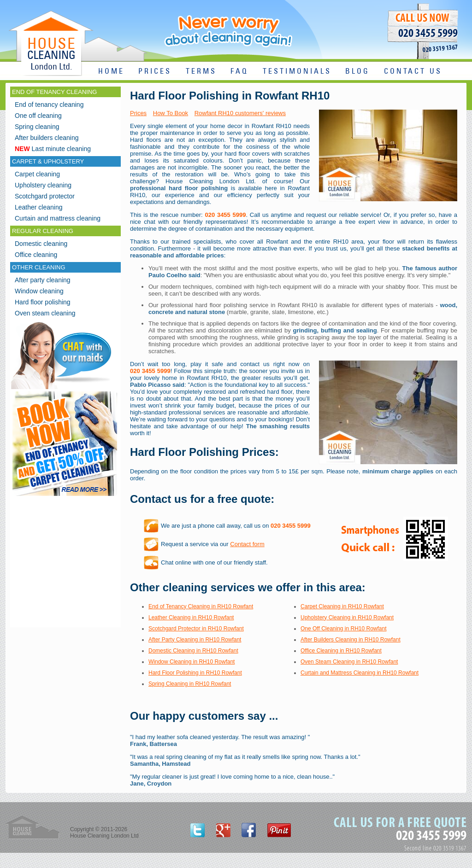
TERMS (201, 72)
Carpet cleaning (37, 174)
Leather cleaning (39, 207)
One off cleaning (38, 116)
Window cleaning (39, 291)
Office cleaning (36, 255)
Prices (138, 113)
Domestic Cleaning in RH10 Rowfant (193, 651)
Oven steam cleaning (45, 313)
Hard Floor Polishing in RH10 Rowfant (195, 673)
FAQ (239, 72)
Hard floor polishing (43, 302)
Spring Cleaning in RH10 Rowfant (190, 684)
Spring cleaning (37, 127)
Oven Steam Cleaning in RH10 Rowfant (349, 662)
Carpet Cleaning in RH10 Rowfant (342, 606)
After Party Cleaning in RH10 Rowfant (195, 640)
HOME (111, 72)
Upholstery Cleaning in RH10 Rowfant (347, 618)
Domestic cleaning (41, 244)
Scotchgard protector (45, 196)
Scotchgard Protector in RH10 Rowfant (196, 629)
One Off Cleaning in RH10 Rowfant (344, 629)
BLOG (357, 72)
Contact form (247, 544)
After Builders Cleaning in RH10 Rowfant (351, 640)
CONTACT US (413, 72)
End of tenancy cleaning (49, 105)
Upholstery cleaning (43, 185)
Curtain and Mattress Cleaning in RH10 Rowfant (360, 673)
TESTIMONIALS (297, 72)
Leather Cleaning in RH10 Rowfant (191, 618)
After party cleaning (43, 280)
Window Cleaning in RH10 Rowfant (192, 662)
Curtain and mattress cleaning (58, 218)
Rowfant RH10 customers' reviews (240, 113)
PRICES (155, 72)
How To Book (171, 113)
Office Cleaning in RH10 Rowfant (341, 651)
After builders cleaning (47, 138)
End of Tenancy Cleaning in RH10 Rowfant (201, 606)
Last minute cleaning (53, 149)
